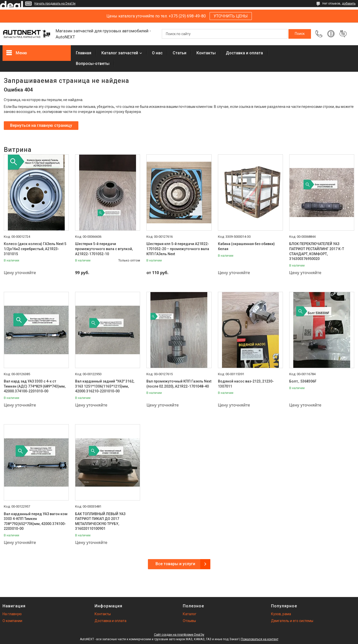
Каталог (190, 614)
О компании (12, 621)
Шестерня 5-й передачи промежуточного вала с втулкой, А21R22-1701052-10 (104, 249)
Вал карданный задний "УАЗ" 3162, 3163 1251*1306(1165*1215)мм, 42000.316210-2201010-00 (105, 386)
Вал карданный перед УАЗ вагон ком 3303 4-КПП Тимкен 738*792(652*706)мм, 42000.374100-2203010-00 (36, 521)
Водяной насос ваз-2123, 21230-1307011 (246, 384)
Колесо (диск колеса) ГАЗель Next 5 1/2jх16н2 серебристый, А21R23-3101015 (35, 249)
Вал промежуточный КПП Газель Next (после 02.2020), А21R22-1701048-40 (179, 384)
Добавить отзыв (343, 34)
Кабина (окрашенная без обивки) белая (246, 246)
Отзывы (189, 621)
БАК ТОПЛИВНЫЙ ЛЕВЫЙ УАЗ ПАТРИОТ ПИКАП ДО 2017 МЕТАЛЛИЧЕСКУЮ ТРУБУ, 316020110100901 (100, 521)
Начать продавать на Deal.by (55, 4)
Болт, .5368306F (303, 381)
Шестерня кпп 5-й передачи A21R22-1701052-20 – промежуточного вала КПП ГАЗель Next (178, 249)
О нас (157, 53)
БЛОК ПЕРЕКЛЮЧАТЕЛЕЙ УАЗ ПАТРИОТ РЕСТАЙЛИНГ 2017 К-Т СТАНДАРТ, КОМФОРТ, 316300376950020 (317, 251)
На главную (12, 614)
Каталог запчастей (120, 53)
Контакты (206, 53)
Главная (84, 53)
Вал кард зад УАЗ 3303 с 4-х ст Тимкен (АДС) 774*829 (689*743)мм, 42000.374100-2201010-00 (35, 386)
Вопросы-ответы (93, 64)
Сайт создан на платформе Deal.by (179, 635)
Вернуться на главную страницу (41, 125)
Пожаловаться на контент (260, 639)
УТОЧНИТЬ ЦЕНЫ (231, 16)
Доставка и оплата (244, 53)
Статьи (180, 53)
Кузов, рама (281, 614)
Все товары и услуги (175, 564)
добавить (349, 4)
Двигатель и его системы (292, 621)
